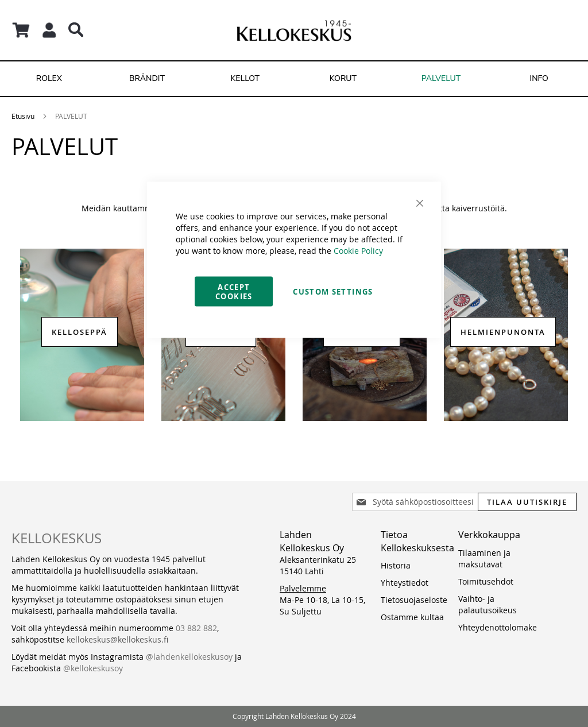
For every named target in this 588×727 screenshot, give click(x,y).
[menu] (294, 79)
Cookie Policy (358, 251)
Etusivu (23, 116)
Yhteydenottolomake (498, 627)
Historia (396, 565)
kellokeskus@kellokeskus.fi (117, 639)
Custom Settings (333, 292)
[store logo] (294, 30)
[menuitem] (49, 79)
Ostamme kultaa (412, 617)
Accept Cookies (234, 292)
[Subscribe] (527, 502)
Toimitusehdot (486, 581)
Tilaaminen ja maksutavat (484, 558)
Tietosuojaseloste (414, 600)
